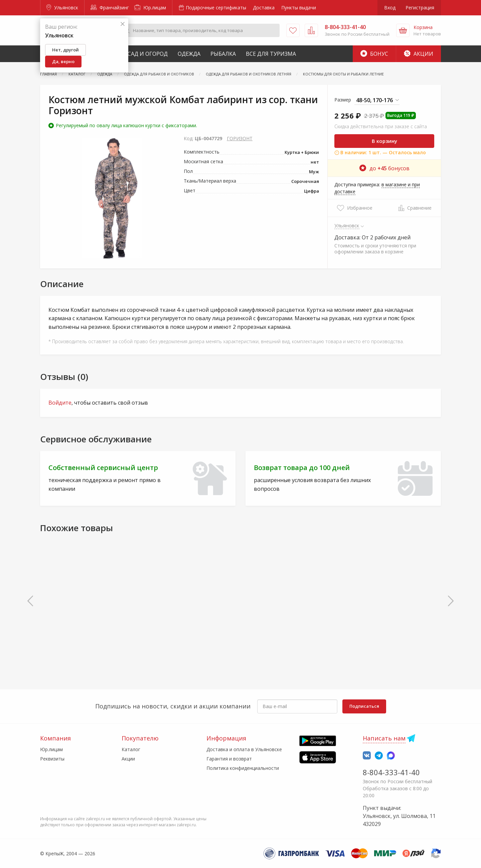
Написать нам (384, 738)
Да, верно (63, 61)
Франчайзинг (110, 8)
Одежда (189, 54)
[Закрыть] (123, 24)
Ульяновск (62, 8)
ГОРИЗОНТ (240, 138)
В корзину (384, 141)
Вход (390, 8)
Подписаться (364, 706)
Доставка (264, 8)
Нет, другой (65, 50)
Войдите (60, 403)
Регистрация (420, 8)
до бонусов (384, 168)
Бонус (374, 54)
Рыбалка (223, 54)
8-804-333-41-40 (391, 772)
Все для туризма (271, 54)
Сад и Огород (148, 54)
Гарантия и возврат (229, 759)
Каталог (131, 749)
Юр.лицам (150, 8)
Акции (419, 54)
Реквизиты (52, 759)
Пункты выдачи (299, 8)
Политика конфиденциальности (243, 768)
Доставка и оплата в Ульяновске (244, 749)
